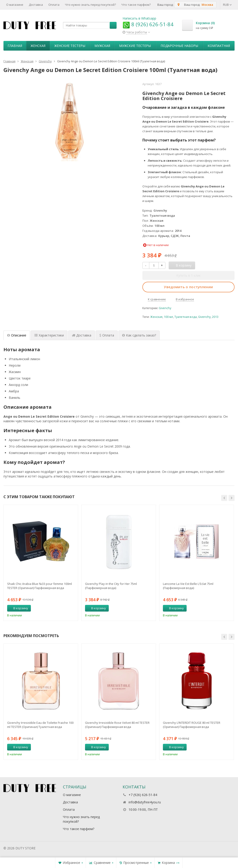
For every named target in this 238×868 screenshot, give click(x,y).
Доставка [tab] (82, 335)
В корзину (18, 608)
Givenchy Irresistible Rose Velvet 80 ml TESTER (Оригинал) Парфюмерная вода (117, 725)
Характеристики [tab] (49, 335)
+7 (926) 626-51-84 (143, 795)
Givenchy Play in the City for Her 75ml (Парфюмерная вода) (111, 586)
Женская (38, 46)
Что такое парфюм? (136, 5)
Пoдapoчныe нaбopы (179, 46)
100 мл (168, 317)
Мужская (102, 46)
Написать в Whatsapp (139, 18)
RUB (227, 5)
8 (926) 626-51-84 (148, 24)
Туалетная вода (186, 317)
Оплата (54, 5)
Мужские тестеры (135, 46)
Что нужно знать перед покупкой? (90, 5)
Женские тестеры (70, 46)
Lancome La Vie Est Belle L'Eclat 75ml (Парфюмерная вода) (188, 586)
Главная (15, 46)
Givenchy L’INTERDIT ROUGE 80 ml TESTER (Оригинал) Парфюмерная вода (192, 725)
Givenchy (165, 308)
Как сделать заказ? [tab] (139, 335)
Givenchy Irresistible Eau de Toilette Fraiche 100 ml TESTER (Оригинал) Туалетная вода (40, 725)
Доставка (36, 5)
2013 (215, 317)
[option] (41, 563)
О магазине (15, 5)
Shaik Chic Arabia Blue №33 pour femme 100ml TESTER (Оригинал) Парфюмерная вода (40, 586)
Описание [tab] (17, 335)
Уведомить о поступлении (188, 287)
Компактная (219, 46)
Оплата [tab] (107, 335)
